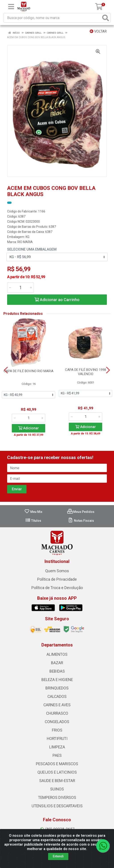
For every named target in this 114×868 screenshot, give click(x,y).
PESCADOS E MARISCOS (57, 764)
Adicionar (28, 428)
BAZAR (57, 663)
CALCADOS (57, 697)
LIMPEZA (57, 747)
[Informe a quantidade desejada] (20, 288)
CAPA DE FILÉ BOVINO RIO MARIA (28, 371)
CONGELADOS (57, 722)
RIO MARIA (25, 242)
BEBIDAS (57, 671)
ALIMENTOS (57, 654)
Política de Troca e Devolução (57, 588)
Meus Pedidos (81, 512)
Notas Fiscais (81, 521)
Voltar (98, 31)
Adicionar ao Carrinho (57, 300)
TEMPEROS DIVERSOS (57, 798)
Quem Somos (57, 571)
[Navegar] (6, 370)
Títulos (33, 521)
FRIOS (57, 730)
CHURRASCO (57, 713)
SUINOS (57, 789)
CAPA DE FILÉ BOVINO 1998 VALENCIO (85, 372)
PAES (57, 755)
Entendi (58, 856)
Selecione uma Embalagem (32, 249)
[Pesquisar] (106, 18)
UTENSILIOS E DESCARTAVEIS (57, 806)
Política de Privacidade (57, 579)
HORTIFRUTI (57, 739)
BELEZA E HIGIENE (57, 680)
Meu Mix (33, 512)
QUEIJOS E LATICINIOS (57, 772)
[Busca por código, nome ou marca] (52, 18)
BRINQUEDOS (57, 688)
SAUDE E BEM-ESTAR (57, 781)
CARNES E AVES (57, 705)
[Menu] (11, 7)
